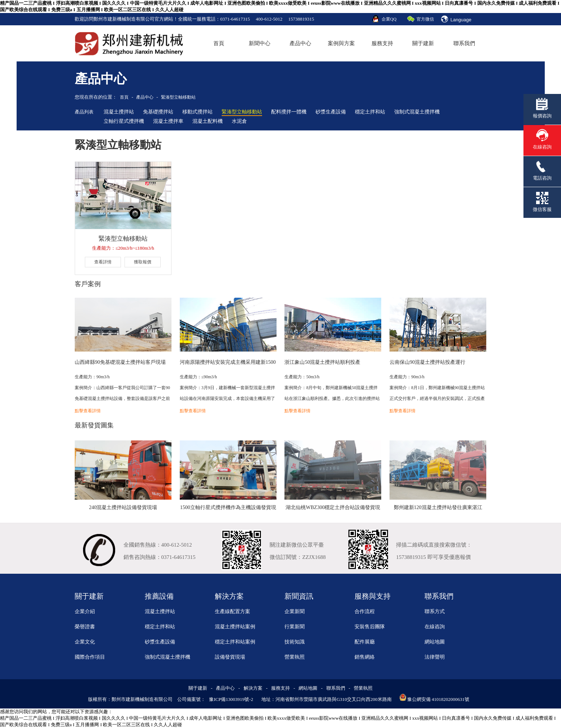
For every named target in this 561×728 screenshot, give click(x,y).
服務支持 (382, 43)
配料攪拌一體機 (289, 112)
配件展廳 (365, 642)
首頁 (219, 43)
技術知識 (295, 642)
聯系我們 (464, 43)
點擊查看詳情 (88, 411)
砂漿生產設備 (331, 112)
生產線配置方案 (232, 611)
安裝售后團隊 (370, 627)
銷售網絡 (365, 657)
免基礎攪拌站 (158, 112)
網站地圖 (435, 642)
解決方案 (253, 688)
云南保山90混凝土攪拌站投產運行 (427, 362)
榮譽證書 (85, 627)
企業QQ (389, 19)
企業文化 (85, 642)
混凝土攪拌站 (119, 112)
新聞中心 (260, 43)
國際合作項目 (90, 657)
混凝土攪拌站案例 (235, 627)
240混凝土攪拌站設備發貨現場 (123, 507)
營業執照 (295, 657)
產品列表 (84, 112)
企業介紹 (85, 611)
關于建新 (423, 43)
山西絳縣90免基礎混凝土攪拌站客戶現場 (120, 362)
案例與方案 (341, 43)
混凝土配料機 (208, 121)
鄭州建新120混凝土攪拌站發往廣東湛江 (438, 507)
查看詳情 (103, 262)
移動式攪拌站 (197, 112)
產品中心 (300, 43)
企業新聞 (295, 611)
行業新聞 (295, 627)
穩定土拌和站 (370, 112)
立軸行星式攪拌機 (124, 121)
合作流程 (365, 611)
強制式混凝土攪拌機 (417, 112)
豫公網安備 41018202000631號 (438, 699)
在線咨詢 (435, 627)
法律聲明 (435, 657)
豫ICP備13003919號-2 (231, 699)
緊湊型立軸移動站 (178, 97)
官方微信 (425, 19)
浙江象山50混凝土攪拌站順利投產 (322, 362)
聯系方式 (435, 611)
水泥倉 (239, 121)
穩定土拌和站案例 (235, 642)
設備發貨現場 (230, 657)
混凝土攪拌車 (168, 121)
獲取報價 (143, 262)
